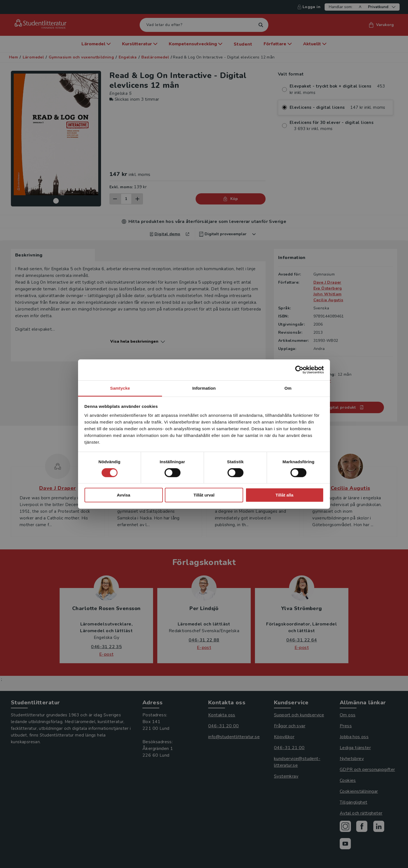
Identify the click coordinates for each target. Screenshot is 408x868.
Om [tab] (288, 388)
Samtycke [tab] (120, 388)
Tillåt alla (285, 495)
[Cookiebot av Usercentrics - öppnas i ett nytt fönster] (299, 370)
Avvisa (124, 495)
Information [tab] (204, 388)
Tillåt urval (204, 495)
